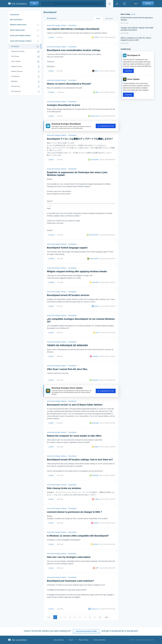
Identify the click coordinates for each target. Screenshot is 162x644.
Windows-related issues (18, 25)
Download (128, 71)
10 (100, 617)
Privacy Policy (83, 640)
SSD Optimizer (25, 92)
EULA (71, 640)
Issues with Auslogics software (21, 41)
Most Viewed (109, 19)
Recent (98, 19)
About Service (59, 640)
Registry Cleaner (25, 67)
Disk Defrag (25, 57)
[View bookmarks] (124, 4)
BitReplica (25, 82)
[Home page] (110, 4)
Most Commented (16, 20)
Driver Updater (25, 62)
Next (107, 617)
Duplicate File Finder (25, 52)
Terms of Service (99, 640)
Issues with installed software (20, 35)
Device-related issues (17, 30)
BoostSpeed (25, 47)
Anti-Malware (25, 77)
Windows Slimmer (25, 72)
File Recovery (25, 87)
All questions (15, 15)
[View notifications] (117, 4)
